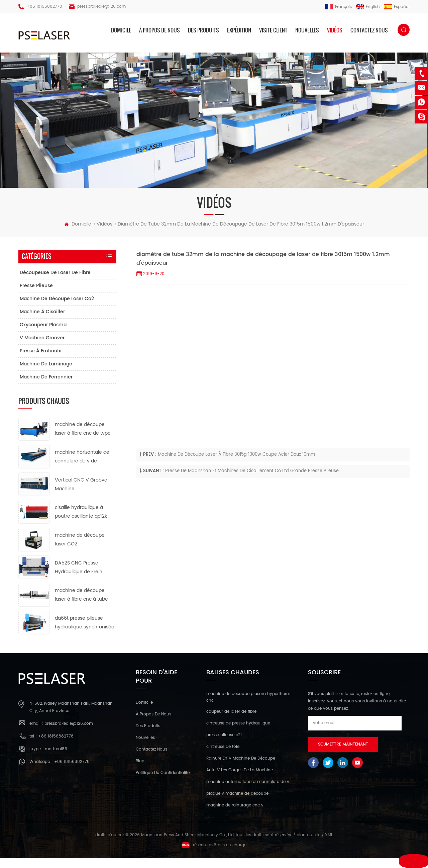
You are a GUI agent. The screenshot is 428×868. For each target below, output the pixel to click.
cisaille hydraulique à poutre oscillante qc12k (81, 522)
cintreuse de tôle (223, 756)
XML (329, 845)
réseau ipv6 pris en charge (214, 855)
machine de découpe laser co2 (57, 309)
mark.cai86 (56, 759)
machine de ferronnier (46, 387)
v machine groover (42, 348)
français (338, 7)
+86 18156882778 (44, 7)
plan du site (308, 845)
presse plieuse (36, 296)
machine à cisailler (42, 322)
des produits (203, 30)
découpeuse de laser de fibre (55, 283)
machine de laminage (46, 374)
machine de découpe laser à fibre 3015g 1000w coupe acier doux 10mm (236, 465)
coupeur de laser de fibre (231, 721)
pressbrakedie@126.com (101, 7)
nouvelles (307, 30)
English (368, 7)
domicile (121, 30)
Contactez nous (369, 30)
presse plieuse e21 (224, 745)
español (397, 7)
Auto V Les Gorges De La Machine (240, 780)
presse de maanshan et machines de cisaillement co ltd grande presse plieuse (252, 481)
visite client (273, 30)
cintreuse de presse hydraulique (238, 733)
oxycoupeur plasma (43, 335)
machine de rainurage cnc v (235, 815)
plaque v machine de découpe (237, 803)
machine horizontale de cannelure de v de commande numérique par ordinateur (82, 467)
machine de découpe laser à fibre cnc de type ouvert (83, 439)
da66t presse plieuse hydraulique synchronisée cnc (85, 633)
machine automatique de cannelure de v (248, 792)
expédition (239, 30)
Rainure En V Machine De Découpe (241, 768)
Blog (140, 771)
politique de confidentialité (163, 783)
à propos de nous (159, 30)
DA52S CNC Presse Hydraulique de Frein (79, 577)
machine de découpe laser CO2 (80, 550)
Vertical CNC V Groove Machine (81, 494)
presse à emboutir (41, 361)
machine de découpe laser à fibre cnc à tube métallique (81, 605)
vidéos (335, 30)
